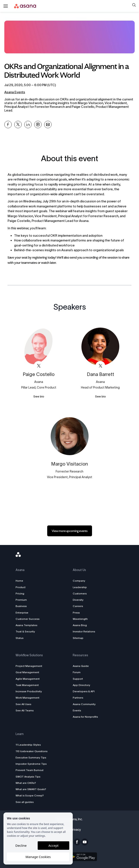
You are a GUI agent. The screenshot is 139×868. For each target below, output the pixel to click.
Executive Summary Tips (32, 757)
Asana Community (84, 704)
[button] (134, 6)
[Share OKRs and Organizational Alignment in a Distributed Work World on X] (18, 125)
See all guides (26, 802)
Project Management (30, 666)
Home (21, 581)
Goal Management (29, 672)
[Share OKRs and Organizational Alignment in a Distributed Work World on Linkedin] (28, 125)
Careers (78, 606)
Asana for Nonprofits (85, 717)
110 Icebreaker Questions (33, 751)
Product (22, 587)
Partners (78, 698)
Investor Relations (84, 631)
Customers (80, 593)
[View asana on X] (39, 366)
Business (22, 606)
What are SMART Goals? (32, 789)
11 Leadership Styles (29, 745)
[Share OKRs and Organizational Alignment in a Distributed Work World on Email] (48, 125)
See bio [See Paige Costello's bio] (39, 396)
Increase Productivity (30, 691)
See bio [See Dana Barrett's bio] (100, 396)
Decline (21, 845)
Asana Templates (28, 625)
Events (77, 710)
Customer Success (29, 619)
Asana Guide (81, 666)
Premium (23, 600)
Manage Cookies (38, 857)
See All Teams (26, 710)
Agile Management (29, 679)
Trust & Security (27, 631)
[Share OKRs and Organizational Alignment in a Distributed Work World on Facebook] (8, 125)
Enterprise (23, 613)
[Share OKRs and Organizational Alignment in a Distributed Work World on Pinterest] (38, 125)
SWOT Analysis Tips (29, 777)
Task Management (28, 685)
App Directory (81, 685)
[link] (70, 531)
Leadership (80, 587)
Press (76, 613)
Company (79, 581)
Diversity (78, 600)
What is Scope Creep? (31, 795)
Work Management (29, 698)
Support (78, 679)
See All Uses (25, 704)
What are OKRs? (27, 783)
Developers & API (84, 691)
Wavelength (80, 619)
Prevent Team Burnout (31, 770)
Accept (53, 845)
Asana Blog (80, 625)
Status (21, 638)
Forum (77, 672)
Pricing (21, 593)
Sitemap (78, 638)
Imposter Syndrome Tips (32, 764)
